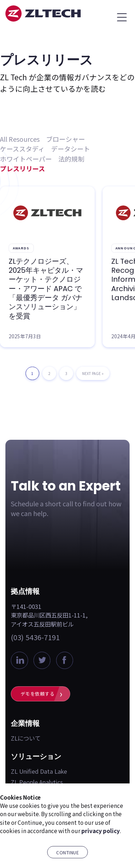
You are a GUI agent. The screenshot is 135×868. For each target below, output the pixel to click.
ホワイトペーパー (26, 159)
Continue (67, 853)
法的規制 (71, 159)
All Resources (20, 139)
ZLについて (26, 738)
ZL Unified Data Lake (39, 771)
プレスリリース (22, 168)
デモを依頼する (38, 694)
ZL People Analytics (37, 782)
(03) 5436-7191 (35, 637)
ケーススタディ (22, 149)
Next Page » (93, 375)
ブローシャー (66, 139)
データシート (71, 149)
